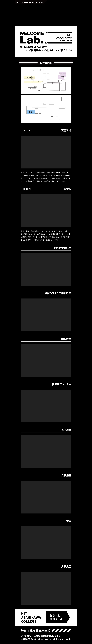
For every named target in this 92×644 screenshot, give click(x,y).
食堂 (31, 112)
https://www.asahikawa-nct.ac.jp (54, 639)
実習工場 (30, 78)
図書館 (61, 77)
